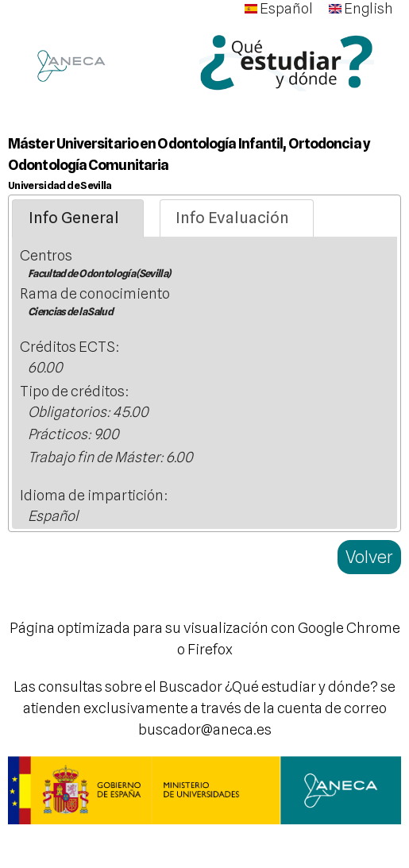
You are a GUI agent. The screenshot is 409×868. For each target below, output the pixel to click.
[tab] (78, 218)
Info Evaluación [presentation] (232, 218)
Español (279, 8)
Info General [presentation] (74, 218)
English (361, 8)
